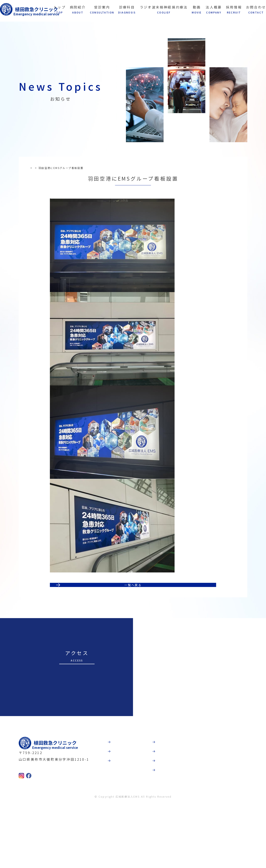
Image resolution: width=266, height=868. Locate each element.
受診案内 (124, 808)
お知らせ (46, 168)
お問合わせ (171, 837)
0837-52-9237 (43, 829)
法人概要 (169, 808)
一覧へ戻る (133, 630)
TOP (32, 168)
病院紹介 (124, 794)
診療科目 (124, 822)
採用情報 (169, 822)
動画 (165, 794)
